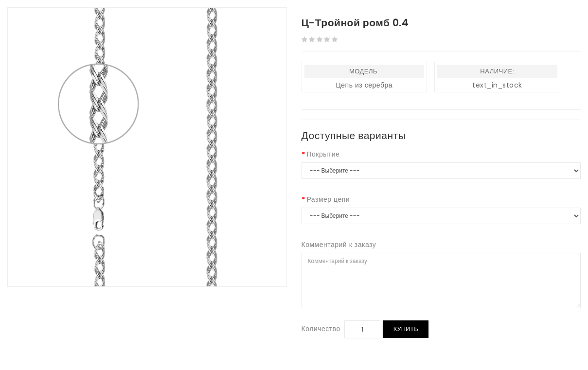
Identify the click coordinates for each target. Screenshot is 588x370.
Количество (321, 329)
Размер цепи (329, 199)
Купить (406, 329)
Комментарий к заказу (339, 245)
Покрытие (323, 154)
